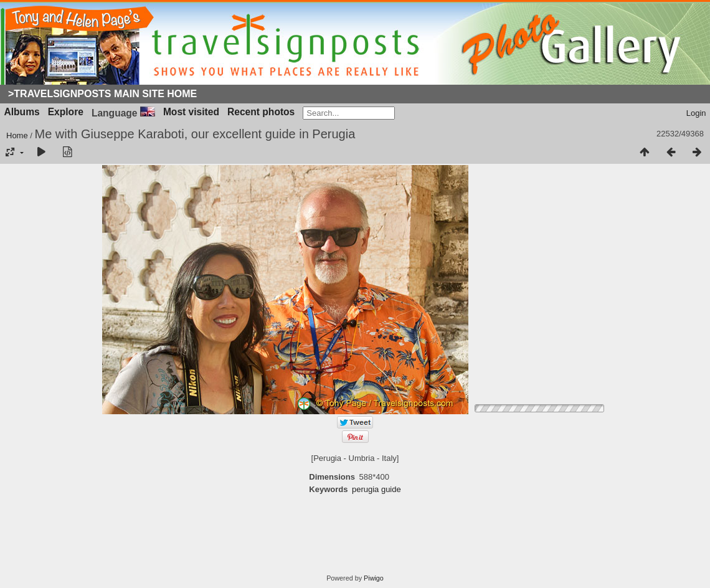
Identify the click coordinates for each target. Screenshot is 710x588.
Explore (66, 112)
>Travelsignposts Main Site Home (102, 94)
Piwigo (374, 578)
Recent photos (261, 112)
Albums (22, 112)
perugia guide (376, 489)
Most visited (191, 112)
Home (17, 135)
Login (696, 113)
